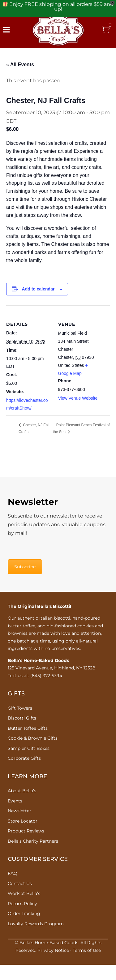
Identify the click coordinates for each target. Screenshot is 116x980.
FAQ (13, 873)
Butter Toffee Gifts (28, 728)
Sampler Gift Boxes (29, 748)
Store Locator (23, 821)
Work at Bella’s (24, 893)
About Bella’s (22, 791)
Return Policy (22, 904)
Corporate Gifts (24, 758)
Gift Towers (20, 708)
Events (15, 801)
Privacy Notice (53, 950)
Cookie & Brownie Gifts (33, 738)
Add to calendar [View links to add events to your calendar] (38, 289)
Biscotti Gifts (22, 718)
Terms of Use (87, 950)
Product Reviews (26, 831)
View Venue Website (78, 398)
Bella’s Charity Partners (33, 841)
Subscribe (25, 567)
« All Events (20, 64)
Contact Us (20, 883)
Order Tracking (24, 913)
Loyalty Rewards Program (36, 924)
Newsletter (19, 811)
